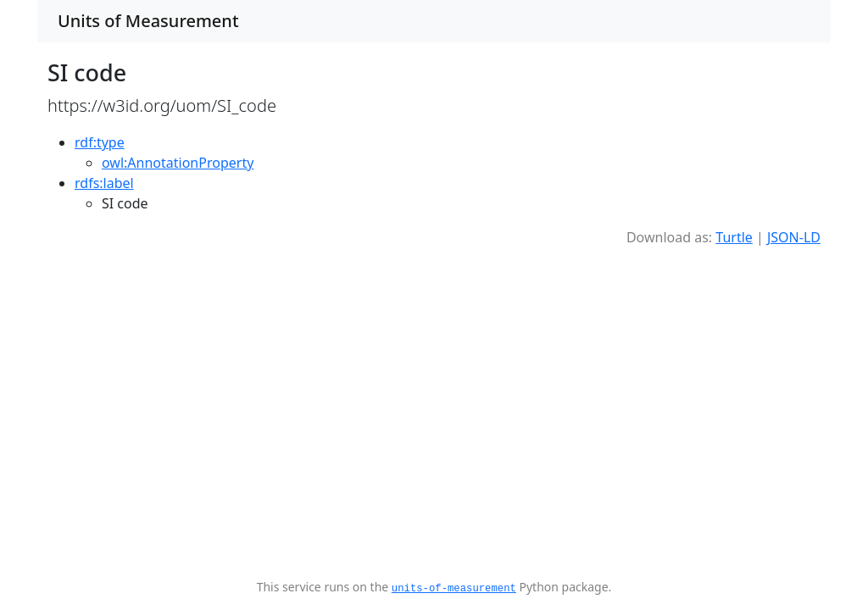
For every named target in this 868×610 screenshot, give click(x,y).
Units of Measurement (148, 21)
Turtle (734, 237)
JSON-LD (794, 237)
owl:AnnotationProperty (178, 163)
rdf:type (100, 142)
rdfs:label (104, 183)
